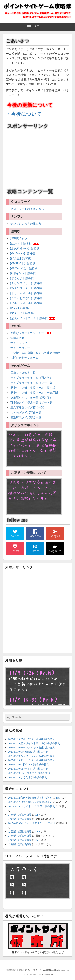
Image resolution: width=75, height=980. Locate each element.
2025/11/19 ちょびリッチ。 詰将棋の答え (31, 756)
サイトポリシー (20, 348)
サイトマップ (19, 343)
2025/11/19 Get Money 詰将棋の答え (28, 752)
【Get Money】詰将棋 (22, 254)
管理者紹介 (17, 338)
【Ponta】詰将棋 (19, 308)
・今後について (24, 114)
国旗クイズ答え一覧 (23, 373)
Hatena (35, 551)
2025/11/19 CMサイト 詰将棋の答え (28, 769)
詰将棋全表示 (19, 238)
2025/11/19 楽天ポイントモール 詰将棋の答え (34, 743)
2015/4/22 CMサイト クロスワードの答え (31, 806)
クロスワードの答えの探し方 (29, 209)
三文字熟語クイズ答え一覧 (27, 408)
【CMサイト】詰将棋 (22, 263)
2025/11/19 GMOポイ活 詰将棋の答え (29, 773)
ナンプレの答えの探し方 (26, 224)
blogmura (55, 551)
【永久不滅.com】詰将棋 (24, 249)
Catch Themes (46, 974)
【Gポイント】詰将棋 (22, 273)
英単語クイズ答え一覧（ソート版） (33, 403)
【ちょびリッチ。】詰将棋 (25, 288)
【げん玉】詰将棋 (20, 258)
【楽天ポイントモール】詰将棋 (28, 318)
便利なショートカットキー (27, 333)
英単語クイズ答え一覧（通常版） (31, 398)
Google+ (55, 536)
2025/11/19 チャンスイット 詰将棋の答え (31, 748)
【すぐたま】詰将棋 (21, 278)
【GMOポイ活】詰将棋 (23, 268)
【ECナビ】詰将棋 (20, 244)
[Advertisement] (37, 158)
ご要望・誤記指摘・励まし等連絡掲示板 (36, 353)
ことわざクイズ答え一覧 (26, 413)
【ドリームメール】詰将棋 (25, 293)
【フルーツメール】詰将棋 (25, 303)
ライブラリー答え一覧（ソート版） (33, 383)
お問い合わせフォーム (24, 358)
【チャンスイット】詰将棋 (25, 283)
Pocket (15, 551)
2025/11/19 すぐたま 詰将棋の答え (27, 777)
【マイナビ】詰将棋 (21, 313)
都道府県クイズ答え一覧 (26, 417)
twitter (15, 536)
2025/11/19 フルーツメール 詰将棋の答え (31, 739)
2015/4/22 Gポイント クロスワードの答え (32, 823)
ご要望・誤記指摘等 (20, 815)
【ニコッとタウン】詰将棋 (25, 298)
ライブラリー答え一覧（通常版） (31, 378)
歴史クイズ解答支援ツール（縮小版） (34, 388)
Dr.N (59, 798)
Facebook (35, 536)
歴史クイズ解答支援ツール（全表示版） (36, 393)
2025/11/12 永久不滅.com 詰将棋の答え (30, 798)
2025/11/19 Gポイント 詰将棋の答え (28, 764)
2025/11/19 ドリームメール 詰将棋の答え (31, 760)
